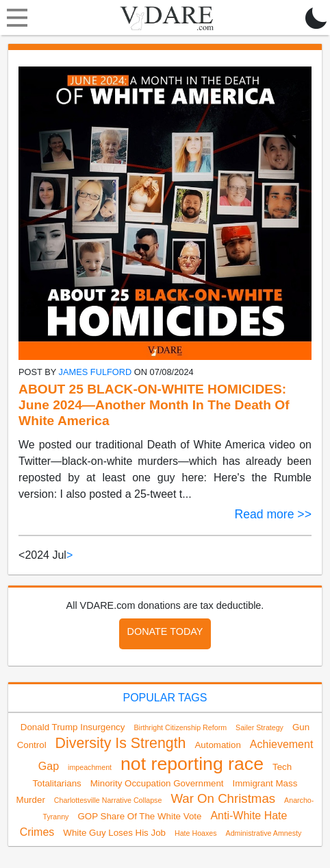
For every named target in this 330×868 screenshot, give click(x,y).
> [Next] (69, 555)
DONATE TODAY (165, 631)
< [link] (22, 555)
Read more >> (272, 514)
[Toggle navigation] (14, 18)
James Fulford (96, 372)
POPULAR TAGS (165, 698)
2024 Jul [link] (46, 555)
